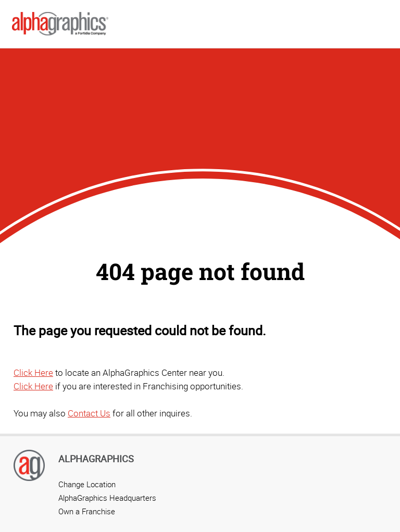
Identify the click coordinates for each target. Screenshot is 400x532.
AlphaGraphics (96, 459)
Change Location (87, 484)
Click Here (33, 372)
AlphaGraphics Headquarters (107, 498)
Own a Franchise (87, 511)
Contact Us (89, 413)
